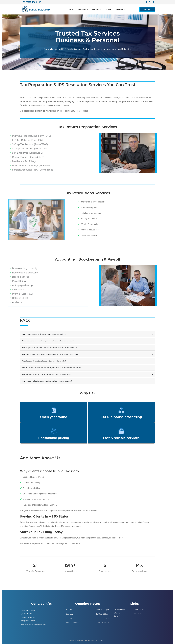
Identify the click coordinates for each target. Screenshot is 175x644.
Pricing (95, 9)
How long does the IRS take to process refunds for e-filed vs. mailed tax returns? (50, 348)
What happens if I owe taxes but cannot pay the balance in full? (44, 361)
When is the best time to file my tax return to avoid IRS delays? (44, 334)
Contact (117, 616)
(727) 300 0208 (34, 2)
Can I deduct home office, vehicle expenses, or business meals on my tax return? (50, 354)
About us (120, 9)
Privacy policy (119, 610)
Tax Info (108, 9)
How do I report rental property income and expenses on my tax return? (47, 374)
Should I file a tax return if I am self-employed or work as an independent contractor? (52, 368)
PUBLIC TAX (103, 640)
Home (72, 9)
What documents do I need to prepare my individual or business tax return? (48, 341)
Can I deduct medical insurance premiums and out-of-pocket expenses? (47, 381)
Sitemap (117, 613)
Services (82, 9)
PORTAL (147, 9)
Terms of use (139, 610)
